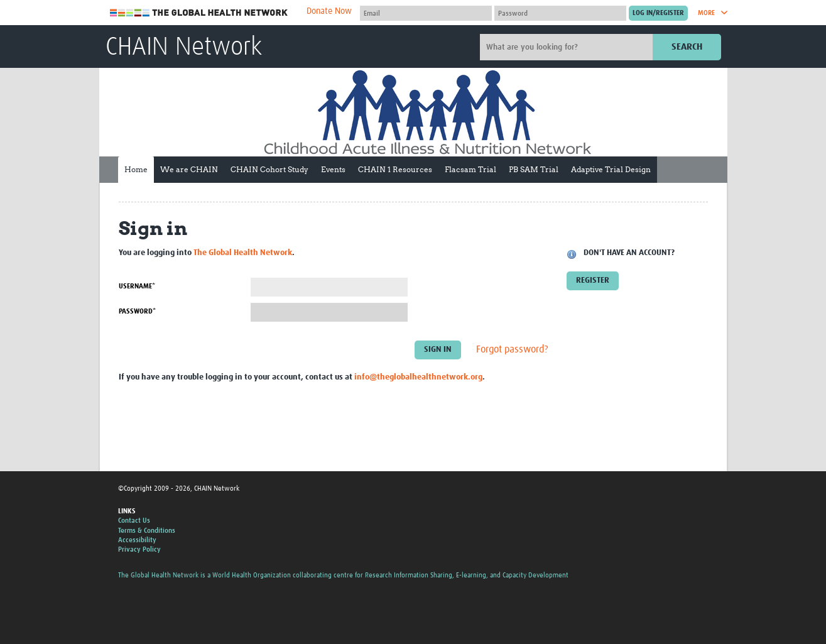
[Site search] (568, 47)
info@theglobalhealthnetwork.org (418, 377)
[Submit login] (658, 13)
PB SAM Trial (534, 169)
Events (333, 169)
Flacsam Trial (470, 169)
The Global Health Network (199, 13)
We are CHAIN (189, 169)
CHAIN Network (184, 48)
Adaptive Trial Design (611, 169)
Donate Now (329, 11)
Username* (137, 286)
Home (136, 169)
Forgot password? (512, 350)
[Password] (560, 13)
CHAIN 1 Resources (395, 169)
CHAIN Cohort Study (269, 169)
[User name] (426, 13)
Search (687, 47)
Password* (137, 311)
